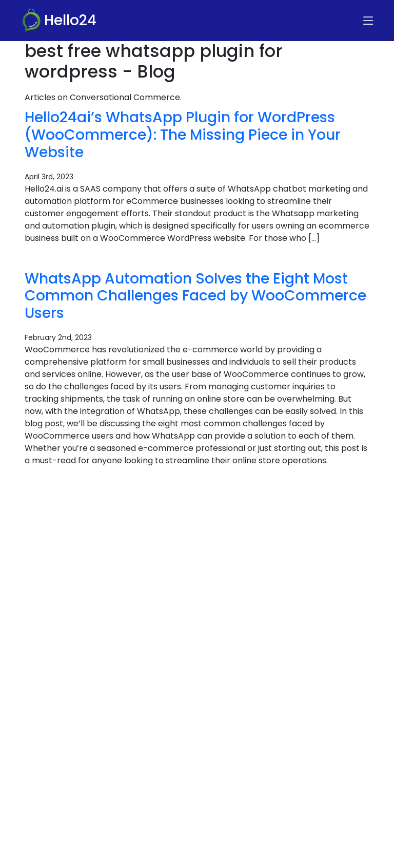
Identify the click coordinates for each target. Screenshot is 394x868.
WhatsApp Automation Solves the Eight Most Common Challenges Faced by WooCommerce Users (195, 296)
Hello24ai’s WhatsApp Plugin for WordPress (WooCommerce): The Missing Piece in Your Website (183, 134)
